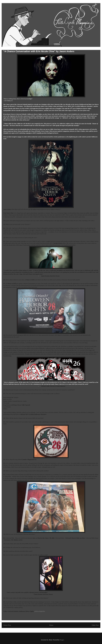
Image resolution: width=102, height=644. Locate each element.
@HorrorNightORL (40, 611)
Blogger (62, 640)
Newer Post (7, 625)
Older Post (95, 625)
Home (51, 625)
